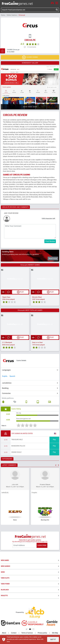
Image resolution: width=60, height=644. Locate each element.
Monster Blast (37, 297)
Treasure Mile (17, 440)
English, (5, 376)
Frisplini (34, 493)
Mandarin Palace (18, 446)
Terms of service (27, 633)
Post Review (50, 241)
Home (3, 15)
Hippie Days (6, 297)
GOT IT (53, 639)
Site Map (55, 633)
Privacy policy (42, 633)
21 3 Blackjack (7, 342)
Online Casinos (12, 15)
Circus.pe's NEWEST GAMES (30, 265)
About (4, 633)
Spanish (12, 376)
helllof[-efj (5, 493)
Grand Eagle (16, 452)
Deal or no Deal (37, 342)
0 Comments (32, 47)
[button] (56, 465)
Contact (14, 633)
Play (54, 440)
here (8, 642)
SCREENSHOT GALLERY (30, 63)
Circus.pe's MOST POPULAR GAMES (30, 310)
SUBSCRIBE (42, 545)
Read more (53, 258)
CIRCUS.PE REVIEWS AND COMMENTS (15, 207)
